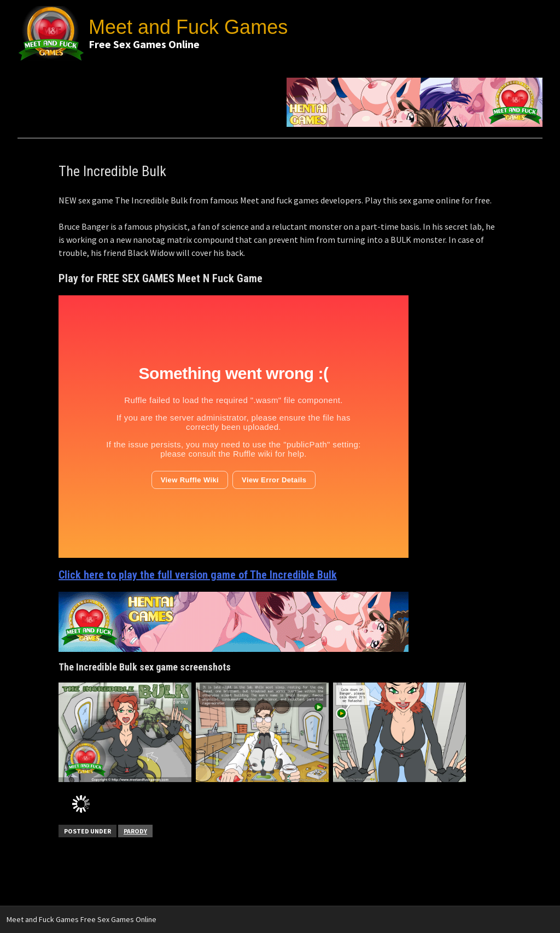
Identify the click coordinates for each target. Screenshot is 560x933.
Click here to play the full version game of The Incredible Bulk (198, 575)
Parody (135, 831)
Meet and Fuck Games (188, 27)
